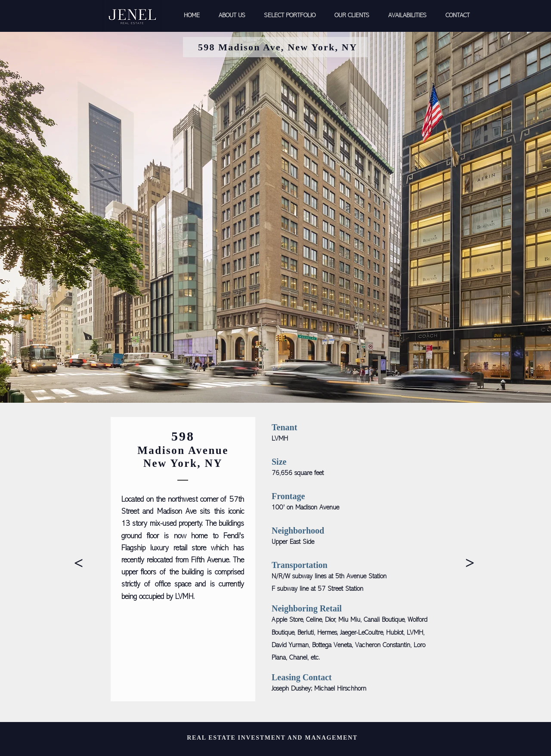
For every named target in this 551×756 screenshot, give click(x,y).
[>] (79, 563)
